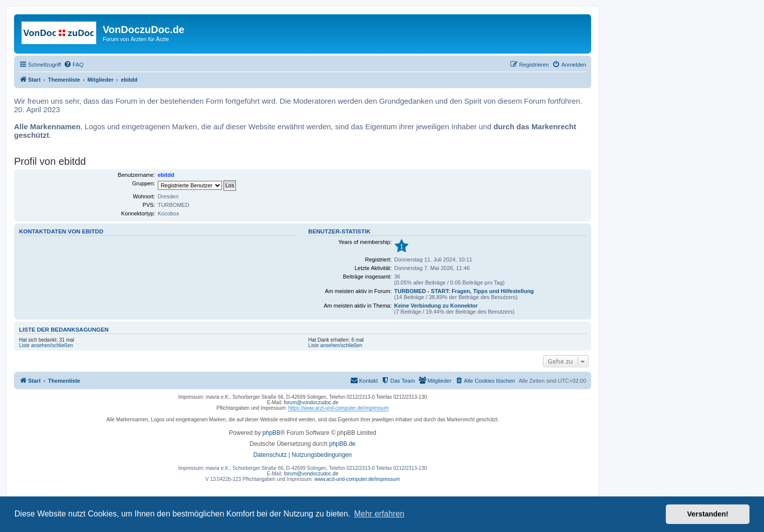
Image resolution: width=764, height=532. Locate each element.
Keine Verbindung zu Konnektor (436, 306)
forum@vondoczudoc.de (311, 403)
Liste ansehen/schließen (46, 345)
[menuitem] (74, 65)
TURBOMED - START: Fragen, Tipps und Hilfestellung (464, 291)
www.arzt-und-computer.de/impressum (357, 479)
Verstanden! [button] (708, 514)
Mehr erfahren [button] (379, 514)
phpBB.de (342, 444)
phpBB (272, 433)
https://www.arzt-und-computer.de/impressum (338, 408)
